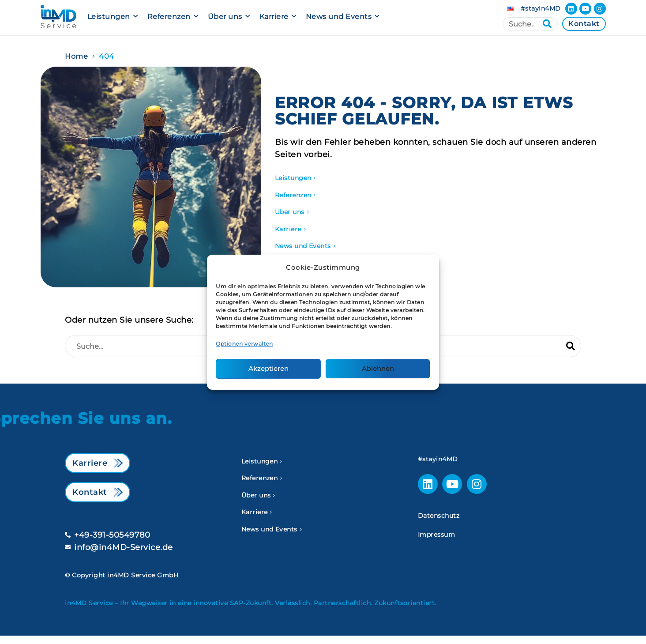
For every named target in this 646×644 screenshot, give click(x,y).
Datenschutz (439, 516)
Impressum (437, 535)
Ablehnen (378, 368)
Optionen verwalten (244, 344)
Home (76, 56)
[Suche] (530, 24)
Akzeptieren (269, 368)
